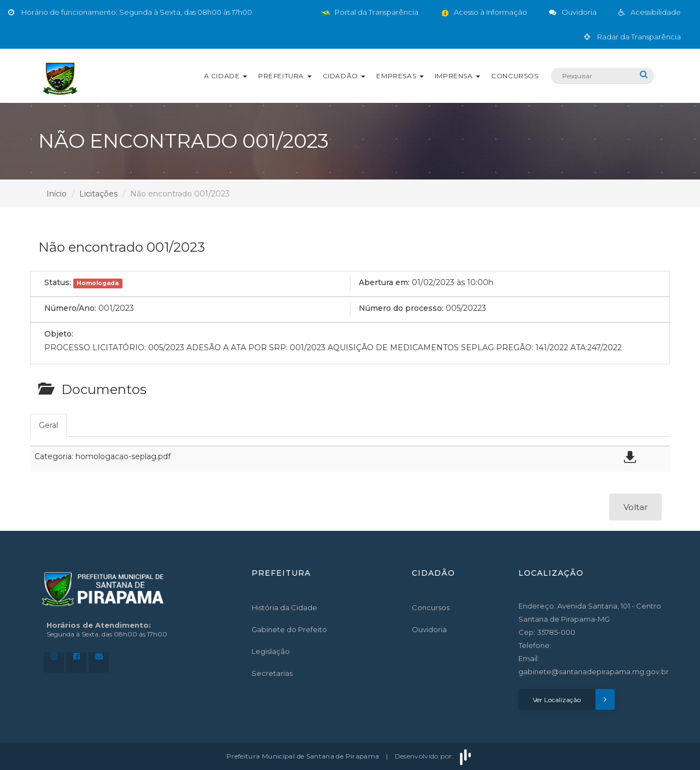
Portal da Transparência (370, 12)
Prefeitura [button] (285, 76)
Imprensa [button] (457, 76)
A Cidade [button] (226, 76)
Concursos (515, 76)
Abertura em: (384, 282)
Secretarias (272, 673)
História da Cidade (284, 607)
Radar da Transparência (632, 37)
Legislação (271, 651)
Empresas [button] (400, 76)
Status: (58, 282)
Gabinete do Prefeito (289, 629)
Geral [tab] (48, 425)
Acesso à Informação (484, 12)
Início (57, 194)
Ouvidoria (429, 629)
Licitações (98, 194)
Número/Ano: (70, 308)
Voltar (635, 507)
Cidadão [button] (344, 76)
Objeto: (59, 334)
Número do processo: (401, 308)
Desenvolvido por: (434, 756)
